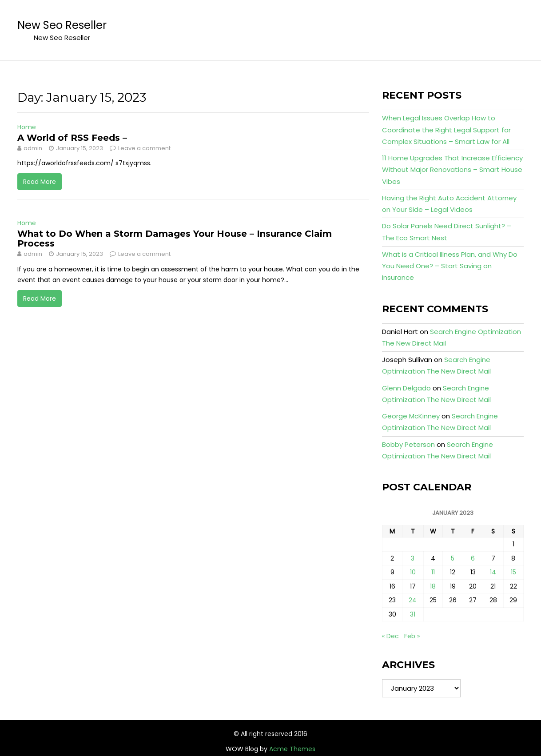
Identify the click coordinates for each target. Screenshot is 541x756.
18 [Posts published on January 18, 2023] (433, 586)
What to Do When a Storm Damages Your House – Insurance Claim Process (175, 239)
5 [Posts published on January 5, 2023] (453, 558)
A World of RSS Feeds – (72, 138)
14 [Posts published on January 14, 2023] (493, 572)
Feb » (412, 636)
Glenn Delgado (406, 388)
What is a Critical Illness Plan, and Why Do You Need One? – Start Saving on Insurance (450, 266)
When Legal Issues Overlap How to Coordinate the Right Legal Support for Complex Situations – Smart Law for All (446, 130)
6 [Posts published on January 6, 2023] (473, 558)
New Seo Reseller (62, 25)
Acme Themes (292, 749)
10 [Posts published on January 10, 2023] (413, 572)
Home (27, 127)
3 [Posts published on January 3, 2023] (413, 558)
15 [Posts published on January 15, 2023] (513, 572)
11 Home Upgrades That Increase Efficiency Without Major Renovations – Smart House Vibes (452, 170)
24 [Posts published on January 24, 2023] (413, 600)
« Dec (390, 636)
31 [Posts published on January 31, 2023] (413, 614)
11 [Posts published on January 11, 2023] (433, 572)
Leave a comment (144, 148)
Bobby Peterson (408, 444)
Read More (40, 182)
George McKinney (411, 416)
